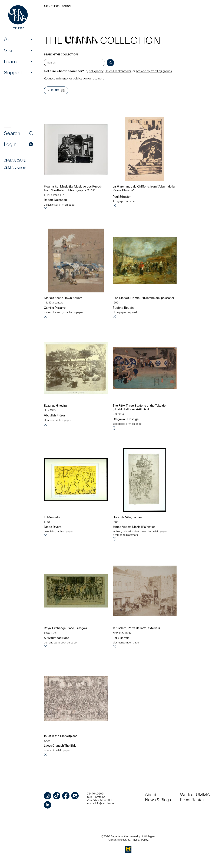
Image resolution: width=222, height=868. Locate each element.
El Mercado (52, 517)
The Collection (61, 6)
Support (13, 72)
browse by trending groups (154, 71)
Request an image (56, 78)
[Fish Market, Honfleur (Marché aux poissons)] (145, 261)
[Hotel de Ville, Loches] (145, 480)
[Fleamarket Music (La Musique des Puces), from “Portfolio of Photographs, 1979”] (76, 149)
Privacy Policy (140, 840)
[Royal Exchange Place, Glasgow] (76, 591)
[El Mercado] (76, 480)
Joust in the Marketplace (61, 736)
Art (7, 39)
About (151, 795)
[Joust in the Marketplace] (76, 699)
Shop (15, 168)
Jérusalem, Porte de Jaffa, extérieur (136, 628)
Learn (10, 61)
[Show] (31, 39)
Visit (9, 50)
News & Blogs (158, 800)
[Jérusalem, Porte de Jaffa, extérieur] (145, 591)
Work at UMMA (195, 795)
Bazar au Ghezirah (56, 405)
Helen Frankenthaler (118, 71)
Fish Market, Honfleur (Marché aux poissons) (143, 298)
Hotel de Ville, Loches (127, 517)
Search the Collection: (61, 54)
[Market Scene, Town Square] (76, 261)
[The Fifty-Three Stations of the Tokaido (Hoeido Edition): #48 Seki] (145, 368)
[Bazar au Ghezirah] (76, 368)
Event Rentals (193, 800)
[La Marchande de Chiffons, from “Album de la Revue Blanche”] (145, 149)
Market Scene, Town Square (63, 298)
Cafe (15, 160)
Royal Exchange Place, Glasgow (66, 628)
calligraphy (96, 71)
